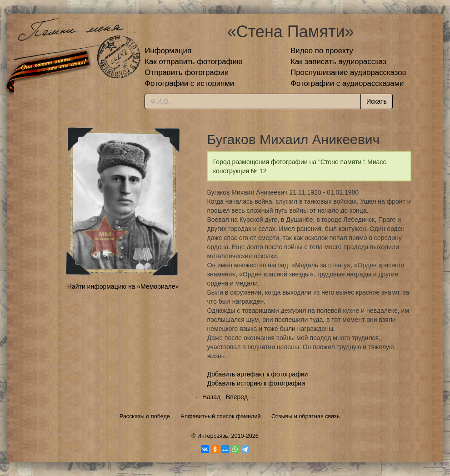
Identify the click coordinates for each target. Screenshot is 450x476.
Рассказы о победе (145, 416)
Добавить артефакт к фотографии (258, 374)
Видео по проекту (322, 51)
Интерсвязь (213, 436)
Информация (168, 51)
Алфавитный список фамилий (220, 416)
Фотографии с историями (189, 83)
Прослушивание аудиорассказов (348, 73)
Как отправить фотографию (193, 62)
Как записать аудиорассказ (338, 62)
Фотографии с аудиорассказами (347, 83)
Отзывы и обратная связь (305, 416)
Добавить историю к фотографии (256, 383)
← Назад (207, 397)
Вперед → (241, 397)
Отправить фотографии (187, 73)
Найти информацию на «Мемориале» (123, 286)
